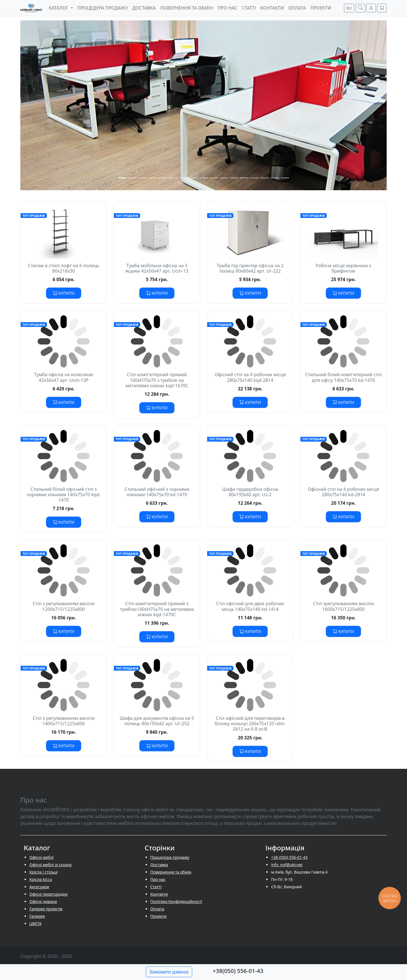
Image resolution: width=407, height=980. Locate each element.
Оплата (157, 909)
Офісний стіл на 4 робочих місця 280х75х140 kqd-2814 (250, 377)
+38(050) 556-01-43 (238, 971)
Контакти (159, 894)
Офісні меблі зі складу (51, 865)
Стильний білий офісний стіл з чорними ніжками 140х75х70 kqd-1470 (64, 495)
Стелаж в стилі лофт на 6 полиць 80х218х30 (64, 268)
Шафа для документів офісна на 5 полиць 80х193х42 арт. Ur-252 (157, 721)
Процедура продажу (170, 857)
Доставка (159, 865)
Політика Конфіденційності (176, 901)
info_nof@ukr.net (287, 865)
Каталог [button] (59, 8)
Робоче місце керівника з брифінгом (343, 268)
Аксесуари (39, 887)
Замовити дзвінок (169, 972)
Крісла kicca (41, 879)
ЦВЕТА (35, 924)
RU (349, 8)
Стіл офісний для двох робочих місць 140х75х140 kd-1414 (250, 606)
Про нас (158, 879)
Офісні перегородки (48, 894)
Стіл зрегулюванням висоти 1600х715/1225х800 (344, 606)
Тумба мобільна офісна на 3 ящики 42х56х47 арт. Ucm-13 (157, 268)
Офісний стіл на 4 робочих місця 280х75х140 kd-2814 (343, 492)
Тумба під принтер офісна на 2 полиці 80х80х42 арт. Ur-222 (250, 268)
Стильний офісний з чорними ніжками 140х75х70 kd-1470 (157, 492)
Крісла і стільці (44, 872)
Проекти (158, 916)
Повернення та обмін (171, 872)
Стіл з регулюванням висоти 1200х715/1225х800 (63, 606)
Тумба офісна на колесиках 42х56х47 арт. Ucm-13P (63, 377)
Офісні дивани (43, 901)
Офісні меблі (42, 857)
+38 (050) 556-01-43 (289, 857)
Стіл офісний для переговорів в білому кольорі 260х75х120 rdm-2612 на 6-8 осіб (250, 724)
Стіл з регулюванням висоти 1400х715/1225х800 (63, 721)
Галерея (37, 916)
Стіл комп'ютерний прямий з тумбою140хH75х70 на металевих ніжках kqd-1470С (157, 609)
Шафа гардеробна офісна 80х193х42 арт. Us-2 (250, 492)
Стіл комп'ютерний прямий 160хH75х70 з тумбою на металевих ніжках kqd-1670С (157, 380)
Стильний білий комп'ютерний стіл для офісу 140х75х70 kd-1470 (343, 377)
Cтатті (156, 887)
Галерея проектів (46, 909)
